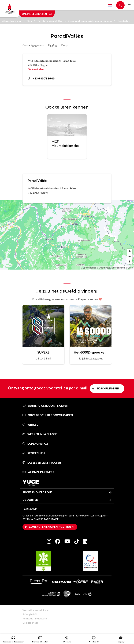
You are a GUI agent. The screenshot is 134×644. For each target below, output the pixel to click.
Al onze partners (38, 472)
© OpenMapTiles (88, 268)
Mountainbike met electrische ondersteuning (92, 21)
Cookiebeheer (30, 623)
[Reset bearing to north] (130, 262)
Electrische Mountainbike (52, 21)
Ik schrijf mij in (108, 388)
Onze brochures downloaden (48, 415)
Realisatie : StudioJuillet (36, 618)
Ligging (52, 45)
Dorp (64, 45)
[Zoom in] (130, 251)
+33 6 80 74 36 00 (41, 78)
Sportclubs (34, 453)
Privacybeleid (30, 614)
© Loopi (129, 268)
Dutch (110, 5)
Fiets (31, 21)
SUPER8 (43, 352)
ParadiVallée (124, 21)
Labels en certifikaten (42, 463)
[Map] (67, 235)
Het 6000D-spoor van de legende (91, 352)
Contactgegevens (33, 45)
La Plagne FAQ (35, 444)
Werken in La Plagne (40, 434)
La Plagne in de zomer (13, 21)
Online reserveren (37, 14)
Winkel (30, 425)
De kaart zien (36, 69)
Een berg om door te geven (45, 406)
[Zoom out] (130, 256)
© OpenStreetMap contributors (111, 268)
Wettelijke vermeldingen (36, 610)
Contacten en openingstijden (51, 527)
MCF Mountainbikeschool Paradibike (67, 144)
